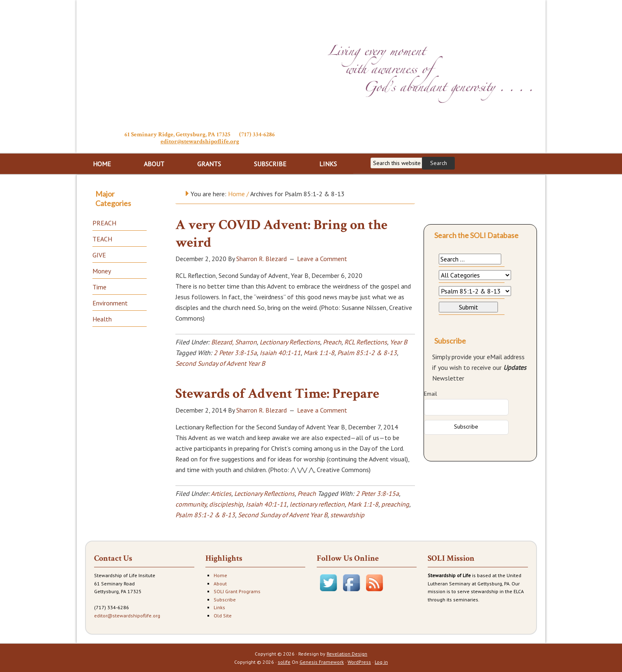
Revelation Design (347, 654)
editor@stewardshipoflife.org (200, 141)
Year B (399, 342)
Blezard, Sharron (234, 342)
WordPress (359, 662)
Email (431, 394)
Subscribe (225, 600)
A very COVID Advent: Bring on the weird (281, 234)
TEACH (102, 239)
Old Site (223, 616)
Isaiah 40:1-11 (280, 353)
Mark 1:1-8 (319, 353)
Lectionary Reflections (290, 342)
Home (220, 575)
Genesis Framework (322, 662)
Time (99, 287)
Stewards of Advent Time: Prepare (277, 394)
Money (102, 271)
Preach (332, 342)
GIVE (99, 255)
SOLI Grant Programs (237, 591)
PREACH (104, 223)
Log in (381, 662)
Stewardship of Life (200, 64)
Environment (110, 303)
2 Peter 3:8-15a (235, 353)
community (191, 504)
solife (284, 662)
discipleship (226, 504)
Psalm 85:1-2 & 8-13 (367, 353)
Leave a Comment (322, 259)
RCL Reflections (366, 342)
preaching (395, 504)
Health (102, 319)
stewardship (347, 515)
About (220, 584)
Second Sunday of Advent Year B (220, 363)
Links (219, 607)
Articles (221, 493)
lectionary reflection (317, 504)
